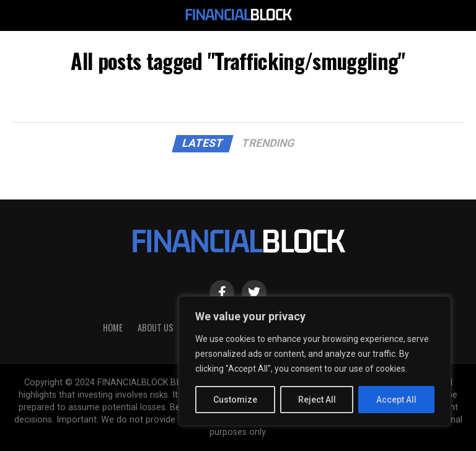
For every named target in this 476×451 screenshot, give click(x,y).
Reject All (317, 400)
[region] (315, 361)
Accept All (396, 400)
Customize (235, 400)
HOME (113, 327)
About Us (156, 327)
